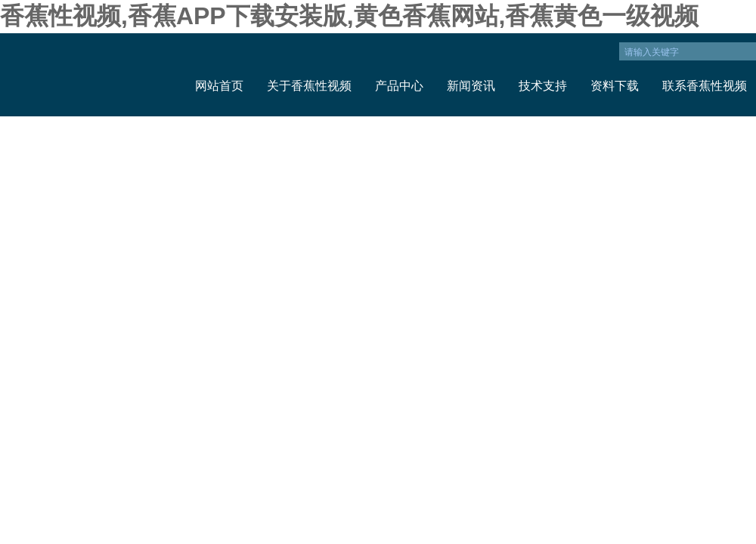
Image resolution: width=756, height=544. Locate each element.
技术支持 (543, 86)
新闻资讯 (471, 86)
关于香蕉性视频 (309, 86)
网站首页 (219, 86)
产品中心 (399, 86)
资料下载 (615, 86)
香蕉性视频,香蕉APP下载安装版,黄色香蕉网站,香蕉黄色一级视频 (349, 16)
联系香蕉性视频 (705, 86)
